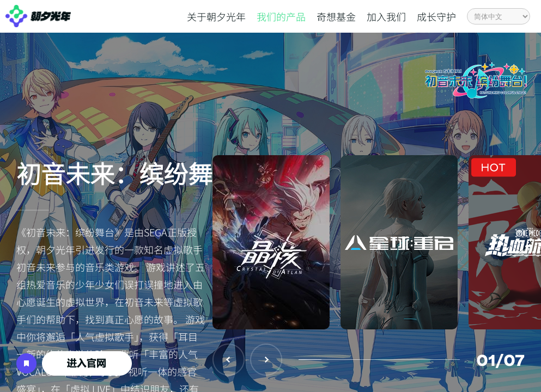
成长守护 (436, 16)
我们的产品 (281, 16)
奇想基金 (336, 16)
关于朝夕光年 (216, 16)
